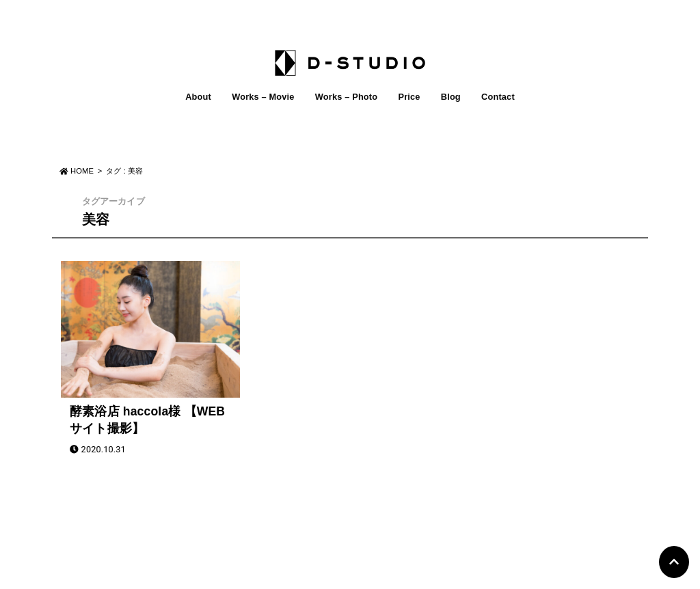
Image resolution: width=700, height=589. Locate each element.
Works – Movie (263, 97)
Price (409, 97)
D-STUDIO (342, 574)
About (198, 97)
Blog (451, 97)
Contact (498, 97)
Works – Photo (346, 97)
